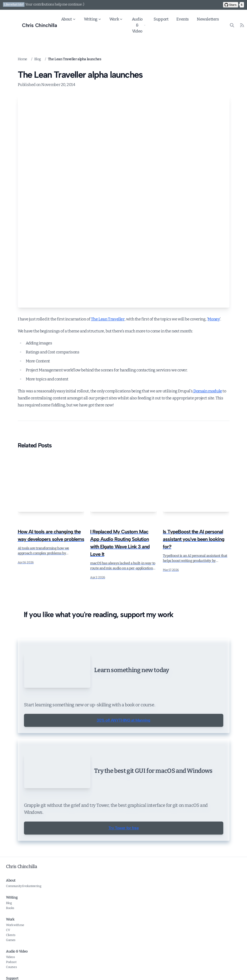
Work (116, 19)
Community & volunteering (24, 929)
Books (10, 951)
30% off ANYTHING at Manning (123, 732)
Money (214, 319)
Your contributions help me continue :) (55, 4)
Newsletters (208, 19)
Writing (93, 19)
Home (22, 59)
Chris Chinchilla (22, 910)
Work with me (15, 968)
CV (8, 973)
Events (183, 19)
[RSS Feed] (242, 25)
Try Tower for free (124, 871)
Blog (38, 59)
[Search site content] (232, 25)
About (69, 19)
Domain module (207, 391)
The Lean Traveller (108, 319)
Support (161, 19)
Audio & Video (139, 25)
